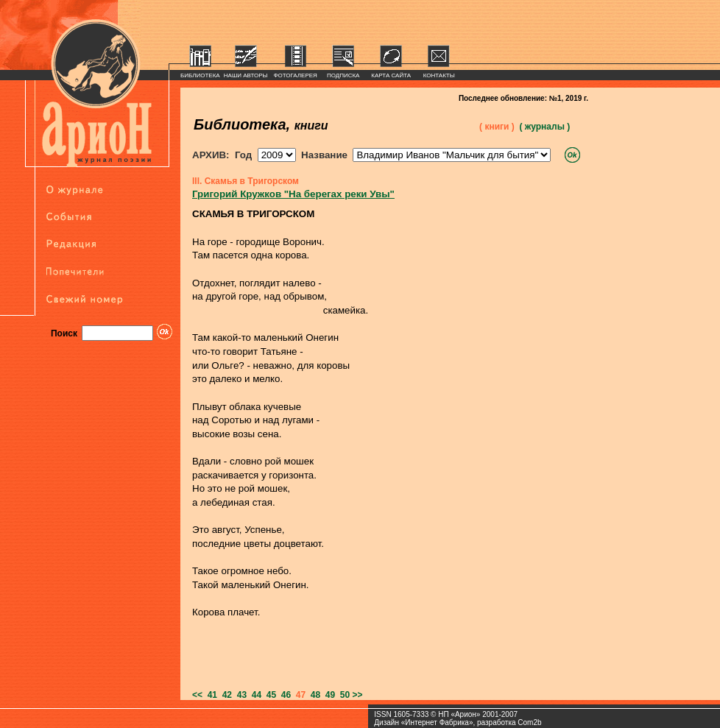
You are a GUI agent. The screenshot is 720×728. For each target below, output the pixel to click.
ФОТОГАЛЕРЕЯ (296, 75)
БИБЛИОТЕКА (200, 75)
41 (210, 695)
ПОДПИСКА (343, 75)
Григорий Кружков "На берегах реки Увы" (293, 194)
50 (342, 695)
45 (269, 695)
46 (283, 695)
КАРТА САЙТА (391, 75)
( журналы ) (544, 127)
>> (358, 695)
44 (254, 695)
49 (328, 695)
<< (197, 695)
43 (239, 695)
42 (225, 695)
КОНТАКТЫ (439, 75)
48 (313, 695)
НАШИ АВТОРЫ (246, 75)
